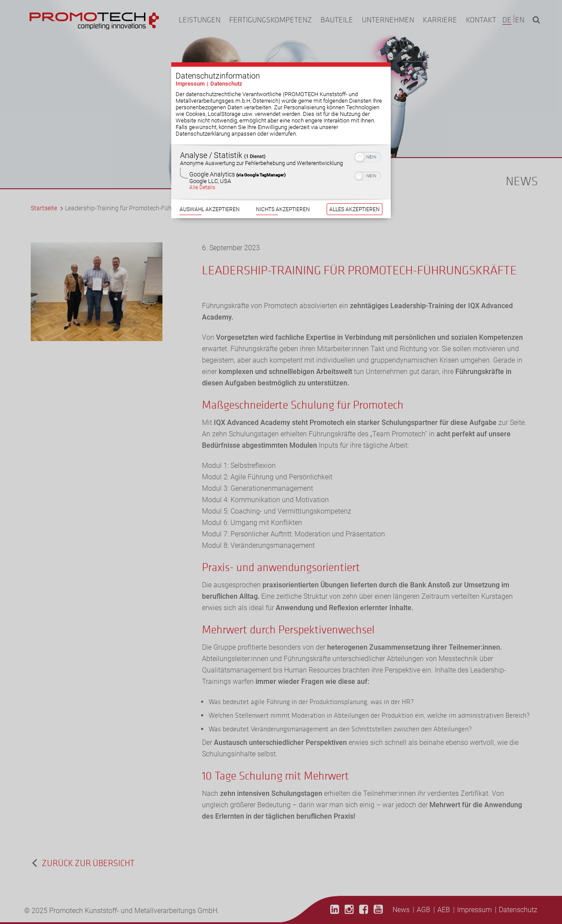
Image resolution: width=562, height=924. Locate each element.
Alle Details (202, 177)
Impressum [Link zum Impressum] (190, 74)
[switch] (368, 146)
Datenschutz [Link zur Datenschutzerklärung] (226, 74)
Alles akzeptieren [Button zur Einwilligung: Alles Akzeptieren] (355, 199)
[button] (360, 147)
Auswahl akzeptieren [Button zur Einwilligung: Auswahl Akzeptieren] (210, 199)
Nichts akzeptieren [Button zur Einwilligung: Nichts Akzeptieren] (283, 199)
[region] (281, 162)
